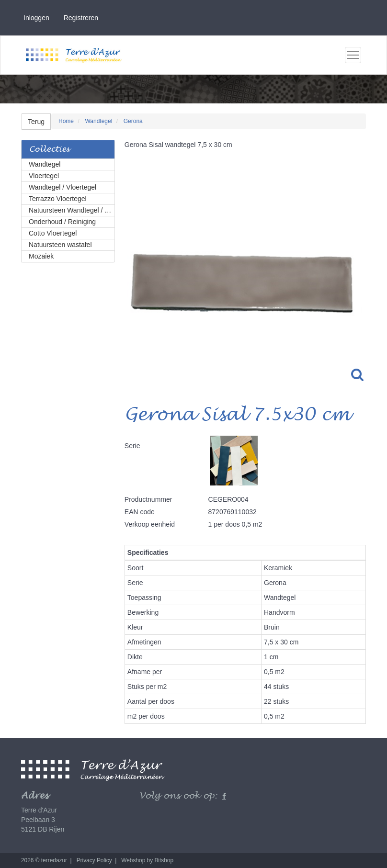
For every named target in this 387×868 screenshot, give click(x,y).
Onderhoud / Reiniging (62, 222)
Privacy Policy (94, 860)
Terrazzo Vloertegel (58, 199)
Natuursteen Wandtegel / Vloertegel (72, 210)
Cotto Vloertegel (53, 233)
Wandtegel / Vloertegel (63, 187)
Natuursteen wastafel (60, 245)
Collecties (49, 150)
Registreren (81, 18)
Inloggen (36, 18)
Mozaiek (41, 256)
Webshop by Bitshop (147, 860)
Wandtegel (45, 164)
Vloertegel (44, 176)
